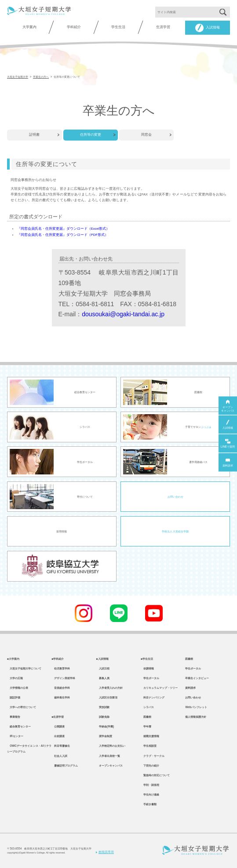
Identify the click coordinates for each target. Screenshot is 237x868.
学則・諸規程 (150, 785)
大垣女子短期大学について (24, 668)
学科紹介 (74, 27)
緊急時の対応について (155, 775)
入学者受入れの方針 (109, 688)
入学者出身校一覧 (108, 756)
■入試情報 (102, 659)
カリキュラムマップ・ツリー (159, 688)
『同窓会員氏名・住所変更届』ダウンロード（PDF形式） (63, 235)
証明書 (34, 135)
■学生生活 (147, 659)
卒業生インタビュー (197, 678)
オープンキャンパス (109, 765)
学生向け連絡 (150, 794)
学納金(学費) (105, 726)
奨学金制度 (104, 736)
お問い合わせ (175, 497)
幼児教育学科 (61, 668)
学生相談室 (149, 746)
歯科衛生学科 (61, 697)
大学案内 (29, 27)
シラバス (147, 707)
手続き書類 (149, 804)
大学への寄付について (22, 707)
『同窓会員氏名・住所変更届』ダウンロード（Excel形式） (63, 229)
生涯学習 (163, 27)
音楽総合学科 (61, 688)
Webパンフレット (196, 707)
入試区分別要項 (107, 697)
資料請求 (190, 688)
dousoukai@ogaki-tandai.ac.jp (123, 314)
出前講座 (58, 736)
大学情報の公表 (18, 688)
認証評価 (14, 697)
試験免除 (103, 717)
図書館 (146, 717)
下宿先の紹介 (150, 765)
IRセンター (15, 736)
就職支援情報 (150, 736)
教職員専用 (105, 852)
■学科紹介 (58, 659)
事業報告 (14, 717)
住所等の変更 (91, 135)
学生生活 (118, 27)
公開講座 (58, 726)
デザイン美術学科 (63, 678)
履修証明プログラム (65, 765)
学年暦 (146, 726)
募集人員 (103, 678)
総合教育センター (19, 726)
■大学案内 (13, 659)
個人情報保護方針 (196, 717)
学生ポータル (150, 678)
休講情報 (147, 668)
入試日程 (103, 668)
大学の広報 (15, 678)
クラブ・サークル (153, 756)
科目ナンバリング (153, 697)
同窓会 (146, 135)
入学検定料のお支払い (111, 746)
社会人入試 (59, 756)
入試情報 (208, 28)
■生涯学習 (58, 717)
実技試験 (103, 707)
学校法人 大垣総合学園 (175, 531)
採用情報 (62, 531)
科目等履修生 (61, 746)
